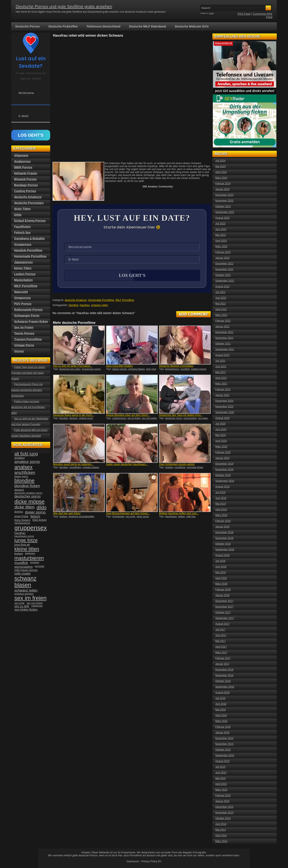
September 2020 (225, 412)
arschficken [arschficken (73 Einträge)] (25, 473)
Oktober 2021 (223, 344)
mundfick (185, 369)
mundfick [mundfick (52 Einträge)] (21, 563)
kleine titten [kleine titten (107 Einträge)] (27, 549)
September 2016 (225, 687)
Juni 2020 (221, 430)
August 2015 (222, 761)
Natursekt (21, 292)
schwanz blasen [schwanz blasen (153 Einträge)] (25, 582)
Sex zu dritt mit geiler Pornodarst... (73, 366)
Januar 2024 (222, 189)
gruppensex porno (91, 369)
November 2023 (224, 201)
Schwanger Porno (27, 316)
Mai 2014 (221, 830)
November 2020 (224, 407)
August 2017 (222, 624)
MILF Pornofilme (125, 300)
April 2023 (221, 241)
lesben (182, 516)
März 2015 (221, 790)
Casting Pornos (25, 191)
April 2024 (221, 172)
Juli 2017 (220, 630)
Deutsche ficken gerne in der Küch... (74, 415)
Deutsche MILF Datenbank (148, 26)
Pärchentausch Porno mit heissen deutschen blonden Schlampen (27, 390)
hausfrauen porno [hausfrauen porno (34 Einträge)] (24, 536)
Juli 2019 (220, 492)
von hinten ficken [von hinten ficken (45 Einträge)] (26, 610)
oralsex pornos (199, 369)
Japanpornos (24, 262)
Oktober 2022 (223, 275)
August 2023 (222, 218)
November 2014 (224, 813)
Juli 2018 (220, 561)
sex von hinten (149, 418)
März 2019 (221, 515)
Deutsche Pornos (28, 26)
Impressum (133, 861)
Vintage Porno (24, 345)
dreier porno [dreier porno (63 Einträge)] (35, 512)
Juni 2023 (221, 229)
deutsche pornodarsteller (81, 516)
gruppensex (118, 516)
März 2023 (221, 247)
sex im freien (134, 418)
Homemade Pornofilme (101, 300)
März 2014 (221, 841)
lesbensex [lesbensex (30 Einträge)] (30, 553)
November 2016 (224, 675)
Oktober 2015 (223, 750)
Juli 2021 (220, 361)
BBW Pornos (23, 167)
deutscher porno (174, 418)
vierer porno (143, 516)
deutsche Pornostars (29, 203)
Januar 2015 (222, 801)
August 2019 (222, 487)
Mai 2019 (221, 504)
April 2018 (221, 578)
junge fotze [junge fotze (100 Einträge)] (26, 540)
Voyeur (19, 351)
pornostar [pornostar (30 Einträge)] (39, 566)
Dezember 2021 (224, 332)
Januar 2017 (222, 664)
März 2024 (221, 178)
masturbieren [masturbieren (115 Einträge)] (29, 558)
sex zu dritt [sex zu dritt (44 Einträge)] (22, 606)
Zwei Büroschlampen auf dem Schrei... (128, 513)
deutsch (74, 418)
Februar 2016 (223, 727)
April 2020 (221, 441)
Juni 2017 (221, 635)
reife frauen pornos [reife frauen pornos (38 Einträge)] (26, 570)
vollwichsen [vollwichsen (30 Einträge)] (37, 606)
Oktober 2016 (223, 681)
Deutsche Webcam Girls (192, 26)
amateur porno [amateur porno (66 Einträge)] (27, 462)
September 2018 (225, 550)
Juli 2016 (220, 698)
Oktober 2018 (223, 544)
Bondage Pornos (26, 185)
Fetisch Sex (22, 233)
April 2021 (221, 378)
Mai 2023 (221, 235)
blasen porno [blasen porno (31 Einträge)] (21, 476)
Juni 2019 (221, 498)
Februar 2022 (223, 321)
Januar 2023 (222, 258)
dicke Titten (22, 209)
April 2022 (221, 309)
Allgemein (21, 155)
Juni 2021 (221, 367)
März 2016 (221, 721)
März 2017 (221, 653)
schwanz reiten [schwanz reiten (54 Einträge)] (26, 590)
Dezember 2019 (224, 464)
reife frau (191, 516)
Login (212, 13)
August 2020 (222, 418)
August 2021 (222, 355)
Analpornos (22, 161)
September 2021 (225, 349)
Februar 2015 (223, 796)
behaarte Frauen (26, 173)
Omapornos (23, 298)
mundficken (75, 467)
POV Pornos (23, 304)
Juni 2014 (221, 824)
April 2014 (221, 836)
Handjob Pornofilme (28, 250)
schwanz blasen (137, 369)
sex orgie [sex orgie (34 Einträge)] (19, 603)
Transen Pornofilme (28, 339)
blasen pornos (120, 369)
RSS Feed (244, 14)
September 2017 (225, 618)
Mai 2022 (221, 304)
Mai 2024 (221, 166)
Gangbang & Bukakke (30, 238)
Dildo (18, 215)
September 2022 (225, 281)
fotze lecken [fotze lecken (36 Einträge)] (39, 520)
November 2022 (224, 269)
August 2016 (222, 693)
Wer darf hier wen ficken (67, 513)
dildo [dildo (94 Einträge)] (42, 507)
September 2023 (225, 212)
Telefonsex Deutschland (104, 26)
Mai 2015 (221, 778)
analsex (169, 467)
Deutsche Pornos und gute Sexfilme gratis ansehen (64, 7)
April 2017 (221, 647)
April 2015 (221, 784)
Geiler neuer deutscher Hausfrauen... (127, 464)
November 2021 (224, 338)
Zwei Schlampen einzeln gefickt (177, 464)
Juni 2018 (221, 567)
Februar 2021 (223, 390)
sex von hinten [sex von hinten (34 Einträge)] (35, 603)
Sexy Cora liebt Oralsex (119, 366)
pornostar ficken (195, 467)
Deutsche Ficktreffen (63, 26)
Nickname (26, 93)
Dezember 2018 (224, 532)
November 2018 (224, 538)
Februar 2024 (223, 184)
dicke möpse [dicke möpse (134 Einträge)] (30, 502)
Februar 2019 (223, 521)
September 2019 (225, 481)
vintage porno (86, 418)
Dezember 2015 (224, 738)
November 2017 (224, 607)
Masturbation (24, 280)
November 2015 (224, 744)
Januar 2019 (222, 527)
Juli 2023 (220, 224)
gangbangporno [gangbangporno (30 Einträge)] (22, 523)
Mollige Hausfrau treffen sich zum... (179, 513)
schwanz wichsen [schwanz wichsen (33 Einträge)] (24, 594)
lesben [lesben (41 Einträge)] (19, 554)
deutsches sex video (70, 369)
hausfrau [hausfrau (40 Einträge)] (20, 533)
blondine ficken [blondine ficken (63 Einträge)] (27, 486)
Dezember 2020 (224, 401)
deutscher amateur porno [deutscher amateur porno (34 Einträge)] (28, 493)
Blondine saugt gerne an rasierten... (73, 464)
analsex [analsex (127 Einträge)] (24, 467)
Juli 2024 (220, 161)
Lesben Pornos (25, 274)
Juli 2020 (220, 424)
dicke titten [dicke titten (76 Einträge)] (24, 507)
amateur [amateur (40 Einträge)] (20, 458)
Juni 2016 (221, 704)
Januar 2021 (222, 395)
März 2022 (221, 315)
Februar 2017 (223, 658)
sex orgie (131, 516)
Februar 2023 (223, 252)
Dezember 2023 (224, 195)
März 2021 (221, 384)
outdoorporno (119, 418)
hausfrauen (171, 516)
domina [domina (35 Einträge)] (19, 512)
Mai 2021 (221, 372)
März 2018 (221, 584)
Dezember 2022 (224, 264)
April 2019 (221, 510)
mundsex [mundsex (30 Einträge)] (35, 562)
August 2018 (222, 555)
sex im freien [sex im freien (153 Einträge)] (30, 598)
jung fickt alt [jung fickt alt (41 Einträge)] (22, 545)
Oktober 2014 (223, 818)
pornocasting (190, 418)
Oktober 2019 (223, 475)
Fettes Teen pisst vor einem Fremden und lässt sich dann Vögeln (28, 373)
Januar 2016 (222, 733)
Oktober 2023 (223, 207)
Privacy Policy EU (152, 861)
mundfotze (180, 467)
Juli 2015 (220, 767)
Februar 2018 (223, 590)
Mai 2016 (221, 710)
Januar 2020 (222, 458)
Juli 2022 (220, 292)
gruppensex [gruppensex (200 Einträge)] (31, 528)
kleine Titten (23, 268)
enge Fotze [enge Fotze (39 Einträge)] (21, 516)
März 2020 (221, 447)
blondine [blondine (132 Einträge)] (24, 481)
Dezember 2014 (224, 807)
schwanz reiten (100, 305)
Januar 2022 (222, 327)
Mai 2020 (221, 435)
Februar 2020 (223, 452)
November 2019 (224, 470)
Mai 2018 (221, 573)
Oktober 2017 (223, 613)
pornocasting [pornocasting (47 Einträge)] (24, 567)
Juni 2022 (221, 298)
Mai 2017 (221, 641)
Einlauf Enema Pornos (30, 221)
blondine (74, 305)
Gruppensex (23, 244)
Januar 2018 (222, 595)
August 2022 (222, 287)
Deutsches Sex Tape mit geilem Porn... (181, 415)
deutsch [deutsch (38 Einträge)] (19, 490)
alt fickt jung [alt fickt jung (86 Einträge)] (26, 454)
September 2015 (225, 756)
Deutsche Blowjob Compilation (176, 366)
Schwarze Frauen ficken (31, 322)
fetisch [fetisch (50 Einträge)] (35, 517)
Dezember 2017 (224, 601)
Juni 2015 (221, 773)
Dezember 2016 (224, 670)
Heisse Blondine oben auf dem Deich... (128, 415)
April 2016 (221, 715)
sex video (203, 418)
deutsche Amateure (76, 300)
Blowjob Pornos (26, 179)
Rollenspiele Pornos (28, 310)
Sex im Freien (24, 327)
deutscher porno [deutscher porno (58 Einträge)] (28, 496)
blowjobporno (172, 369)
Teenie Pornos (24, 333)
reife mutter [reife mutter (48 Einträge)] (23, 573)
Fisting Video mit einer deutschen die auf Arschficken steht (28, 407)
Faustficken (22, 227)
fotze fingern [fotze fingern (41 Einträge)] (22, 520)
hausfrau (85, 305)
